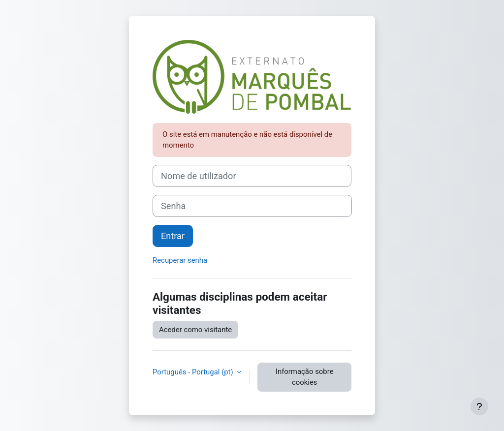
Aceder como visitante (195, 330)
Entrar (173, 236)
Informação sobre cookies (305, 377)
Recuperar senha (180, 260)
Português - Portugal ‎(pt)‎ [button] (194, 372)
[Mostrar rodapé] (479, 406)
